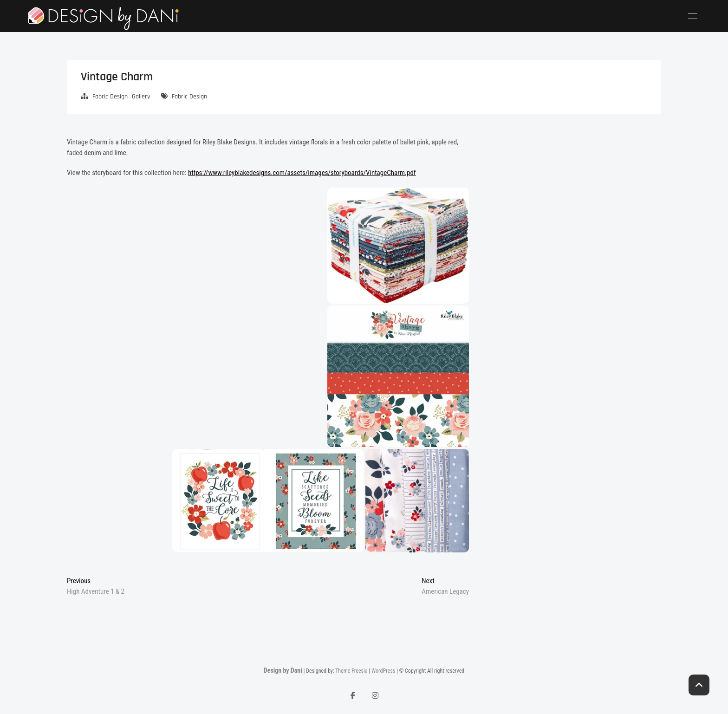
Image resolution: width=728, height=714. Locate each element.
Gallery (141, 97)
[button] (398, 246)
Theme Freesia (351, 671)
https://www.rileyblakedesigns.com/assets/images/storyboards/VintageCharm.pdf (302, 173)
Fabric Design (110, 97)
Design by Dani (283, 670)
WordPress (383, 671)
